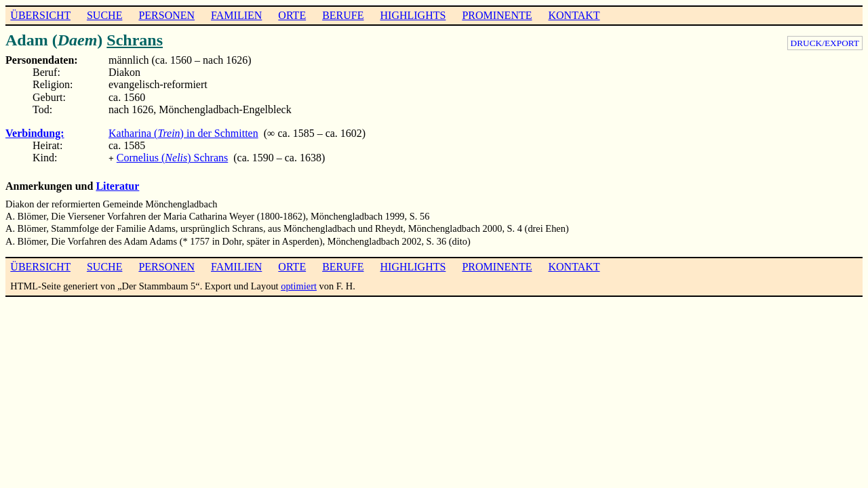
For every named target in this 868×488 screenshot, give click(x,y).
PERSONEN (166, 15)
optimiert (299, 285)
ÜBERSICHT (40, 15)
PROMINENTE (497, 15)
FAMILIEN (236, 15)
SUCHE (104, 15)
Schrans (135, 40)
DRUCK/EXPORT (825, 43)
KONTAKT (574, 15)
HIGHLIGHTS (413, 15)
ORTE (292, 15)
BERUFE (343, 15)
